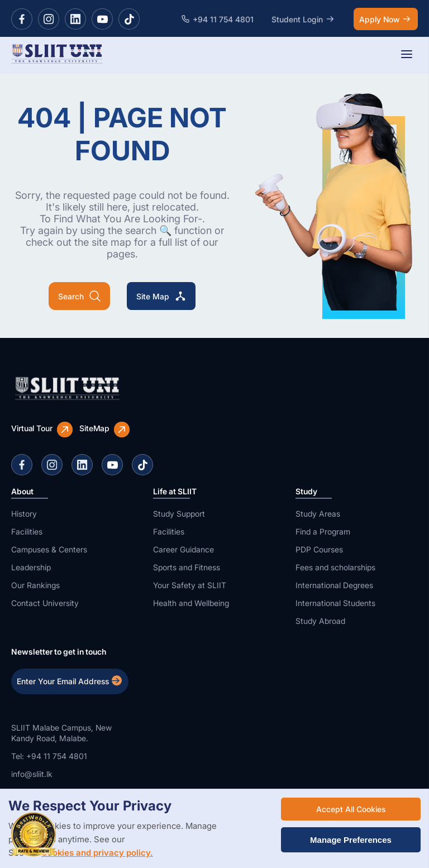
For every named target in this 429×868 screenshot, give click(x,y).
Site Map (161, 296)
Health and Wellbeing (191, 603)
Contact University (45, 603)
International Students (335, 603)
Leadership (31, 567)
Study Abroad (320, 621)
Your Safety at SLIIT (190, 585)
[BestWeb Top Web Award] (34, 834)
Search (79, 296)
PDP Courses (319, 549)
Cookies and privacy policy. (97, 853)
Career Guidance (183, 549)
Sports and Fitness (187, 567)
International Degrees (334, 585)
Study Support (179, 514)
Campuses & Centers (49, 549)
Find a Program (323, 531)
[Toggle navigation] (407, 55)
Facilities (27, 531)
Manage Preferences (351, 840)
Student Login (304, 19)
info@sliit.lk (32, 774)
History (24, 514)
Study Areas (318, 514)
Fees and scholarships (335, 567)
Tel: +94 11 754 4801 (49, 756)
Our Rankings (35, 585)
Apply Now (386, 19)
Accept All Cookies (351, 809)
